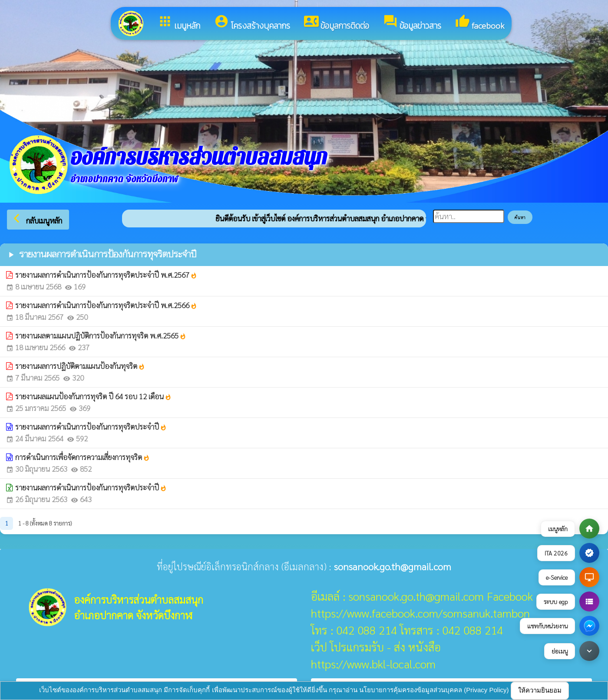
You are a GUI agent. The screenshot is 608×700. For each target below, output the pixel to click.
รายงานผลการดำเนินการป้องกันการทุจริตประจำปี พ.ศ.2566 (106, 305)
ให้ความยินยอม (540, 690)
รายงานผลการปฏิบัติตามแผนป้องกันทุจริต (80, 366)
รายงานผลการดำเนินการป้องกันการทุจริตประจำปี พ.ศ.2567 (106, 275)
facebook (480, 23)
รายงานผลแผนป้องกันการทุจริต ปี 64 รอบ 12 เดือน (93, 396)
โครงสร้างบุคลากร (252, 23)
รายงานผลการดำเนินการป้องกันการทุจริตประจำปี (91, 427)
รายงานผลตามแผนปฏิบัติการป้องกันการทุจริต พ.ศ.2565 (101, 335)
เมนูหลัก (179, 23)
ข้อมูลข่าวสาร (412, 23)
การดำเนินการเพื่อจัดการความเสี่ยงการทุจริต (83, 457)
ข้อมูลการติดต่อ (337, 23)
